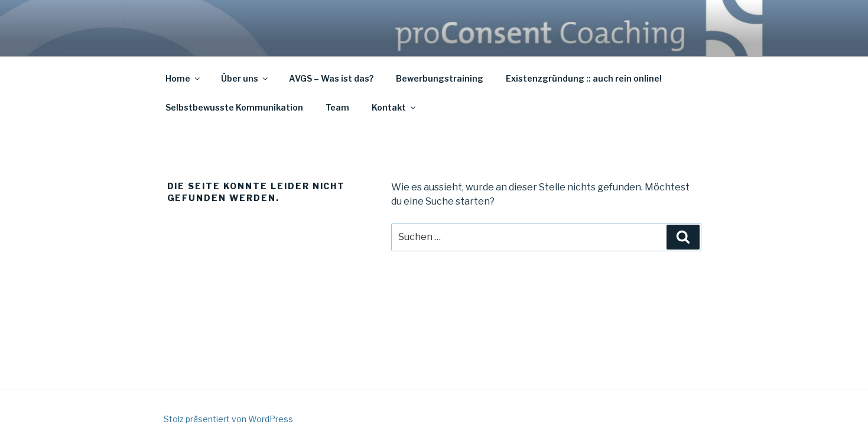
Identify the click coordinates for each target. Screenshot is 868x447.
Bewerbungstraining (440, 78)
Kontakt (394, 107)
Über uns (245, 78)
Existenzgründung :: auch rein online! (584, 78)
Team (337, 107)
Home (183, 78)
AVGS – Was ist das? (331, 78)
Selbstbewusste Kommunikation (234, 107)
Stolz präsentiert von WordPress (228, 419)
